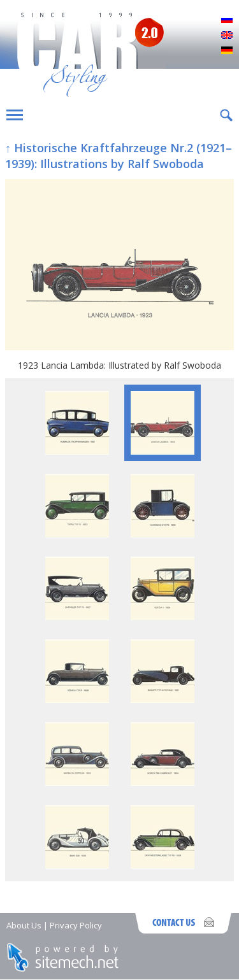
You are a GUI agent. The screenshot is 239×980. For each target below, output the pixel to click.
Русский (227, 20)
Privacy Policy (76, 925)
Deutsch (227, 51)
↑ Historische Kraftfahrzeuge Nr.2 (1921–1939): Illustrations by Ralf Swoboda (119, 156)
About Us (24, 925)
